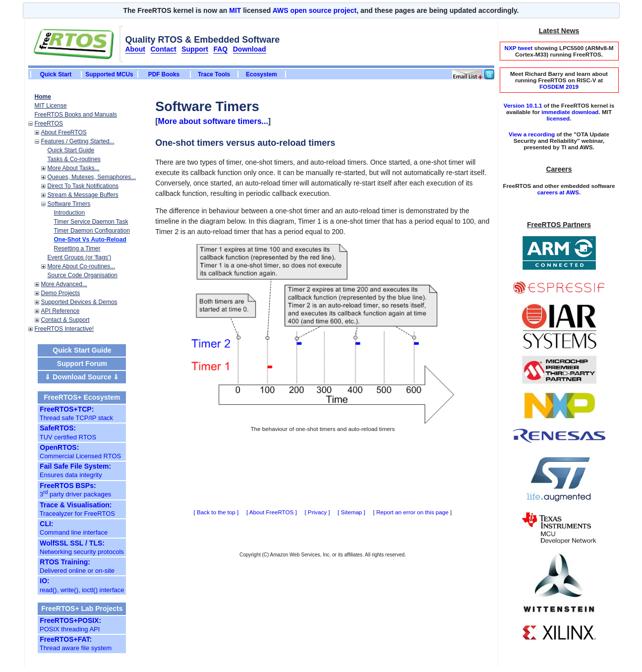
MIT (235, 10)
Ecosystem (262, 74)
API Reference (60, 311)
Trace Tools (214, 74)
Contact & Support (65, 320)
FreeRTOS (49, 123)
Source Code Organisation (83, 275)
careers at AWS (558, 192)
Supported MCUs (109, 74)
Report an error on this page (412, 512)
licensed (558, 118)
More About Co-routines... (82, 266)
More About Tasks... (74, 168)
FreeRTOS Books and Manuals (76, 115)
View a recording (532, 134)
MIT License (51, 106)
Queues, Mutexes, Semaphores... (92, 177)
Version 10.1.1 (523, 105)
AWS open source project (315, 10)
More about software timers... (213, 121)
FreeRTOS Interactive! (64, 329)
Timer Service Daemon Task (91, 222)
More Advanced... (64, 284)
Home (43, 97)
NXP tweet (518, 48)
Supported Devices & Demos (79, 302)
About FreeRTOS (64, 132)
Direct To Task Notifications (83, 186)
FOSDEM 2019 (559, 87)
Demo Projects (61, 293)
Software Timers (69, 204)
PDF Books (164, 74)
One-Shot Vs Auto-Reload (90, 240)
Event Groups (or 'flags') (80, 257)
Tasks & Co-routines (74, 159)
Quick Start (56, 74)
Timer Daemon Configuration (92, 231)
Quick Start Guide (71, 150)
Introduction (70, 213)
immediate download (570, 112)
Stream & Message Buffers (83, 195)
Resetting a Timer (77, 248)
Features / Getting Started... (78, 141)
